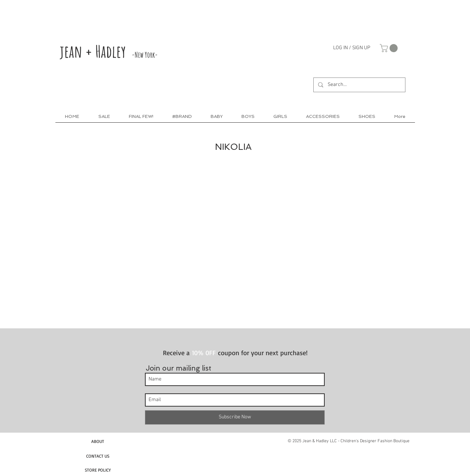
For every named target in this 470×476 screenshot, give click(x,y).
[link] (390, 48)
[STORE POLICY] (98, 470)
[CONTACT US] (98, 456)
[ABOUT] (98, 441)
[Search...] (359, 85)
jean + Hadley (109, 51)
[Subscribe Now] (235, 417)
